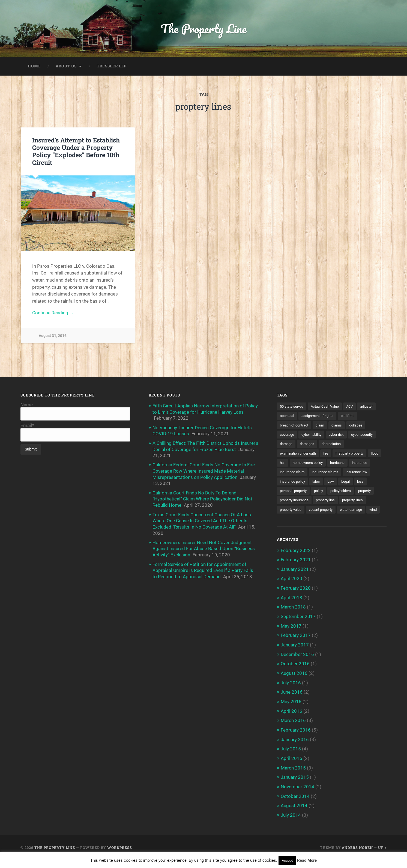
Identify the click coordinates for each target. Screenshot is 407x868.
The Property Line (203, 29)
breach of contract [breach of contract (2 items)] (296, 426)
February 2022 (296, 561)
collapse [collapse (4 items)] (360, 426)
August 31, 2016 (53, 336)
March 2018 (293, 618)
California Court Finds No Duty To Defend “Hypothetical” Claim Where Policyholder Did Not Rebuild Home (202, 498)
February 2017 (296, 645)
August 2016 (294, 683)
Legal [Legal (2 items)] (285, 492)
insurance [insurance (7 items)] (288, 473)
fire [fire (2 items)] (330, 454)
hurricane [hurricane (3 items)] (357, 464)
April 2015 (291, 767)
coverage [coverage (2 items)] (288, 435)
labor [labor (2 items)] (350, 483)
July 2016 (291, 692)
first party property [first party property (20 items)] (356, 454)
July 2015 (291, 757)
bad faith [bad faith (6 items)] (353, 416)
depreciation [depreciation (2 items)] (335, 445)
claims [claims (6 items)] (340, 426)
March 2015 (293, 776)
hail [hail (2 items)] (299, 464)
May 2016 (291, 711)
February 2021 (296, 571)
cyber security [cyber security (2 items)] (367, 435)
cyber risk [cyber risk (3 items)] (340, 435)
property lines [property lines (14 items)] (320, 511)
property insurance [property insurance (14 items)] (347, 502)
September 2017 (298, 627)
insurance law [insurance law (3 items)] (292, 483)
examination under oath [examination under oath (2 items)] (300, 454)
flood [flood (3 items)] (284, 464)
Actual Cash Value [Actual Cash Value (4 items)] (329, 407)
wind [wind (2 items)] (350, 520)
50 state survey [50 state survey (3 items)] (293, 407)
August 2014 (294, 813)
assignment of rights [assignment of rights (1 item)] (321, 416)
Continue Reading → (53, 314)
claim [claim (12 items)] (323, 426)
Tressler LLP (112, 67)
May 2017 (291, 636)
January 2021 (295, 580)
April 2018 (291, 608)
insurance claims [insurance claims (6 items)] (352, 473)
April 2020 (291, 589)
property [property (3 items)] (317, 502)
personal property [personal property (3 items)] (326, 492)
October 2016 (295, 673)
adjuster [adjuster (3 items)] (373, 407)
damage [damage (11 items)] (287, 445)
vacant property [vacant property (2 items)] (293, 520)
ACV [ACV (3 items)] (355, 407)
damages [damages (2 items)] (309, 445)
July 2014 (291, 823)
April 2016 (291, 720)
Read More (307, 860)
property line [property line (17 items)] (290, 511)
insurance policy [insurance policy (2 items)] (324, 483)
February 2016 (296, 739)
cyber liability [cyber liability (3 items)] (314, 435)
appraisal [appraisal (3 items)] (288, 416)
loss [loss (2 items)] (300, 492)
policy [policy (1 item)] (353, 492)
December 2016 (297, 664)
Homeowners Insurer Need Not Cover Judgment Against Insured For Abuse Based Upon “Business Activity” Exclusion (204, 547)
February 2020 (296, 599)
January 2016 (295, 748)
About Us (66, 67)
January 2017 (295, 655)
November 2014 (297, 795)
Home (34, 67)
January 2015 (295, 786)
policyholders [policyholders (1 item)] (291, 502)
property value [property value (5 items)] (351, 511)
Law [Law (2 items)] (365, 483)
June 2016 (292, 702)
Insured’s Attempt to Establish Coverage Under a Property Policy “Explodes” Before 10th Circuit (76, 152)
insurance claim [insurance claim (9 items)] (317, 473)
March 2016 (293, 729)
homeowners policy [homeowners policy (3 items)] (326, 464)
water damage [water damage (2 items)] (327, 520)
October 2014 (295, 804)
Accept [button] (287, 860)
